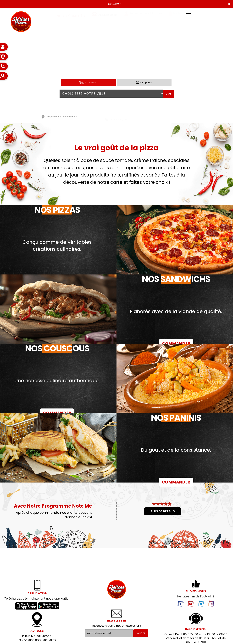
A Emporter (144, 83)
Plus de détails (163, 511)
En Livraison (88, 83)
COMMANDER (176, 344)
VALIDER (141, 633)
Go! (168, 94)
